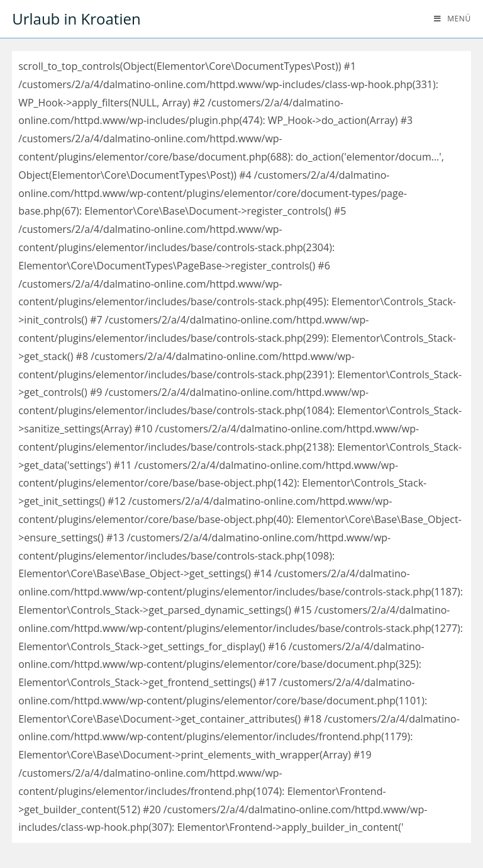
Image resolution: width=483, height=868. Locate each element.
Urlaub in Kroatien (76, 19)
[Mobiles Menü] (452, 19)
